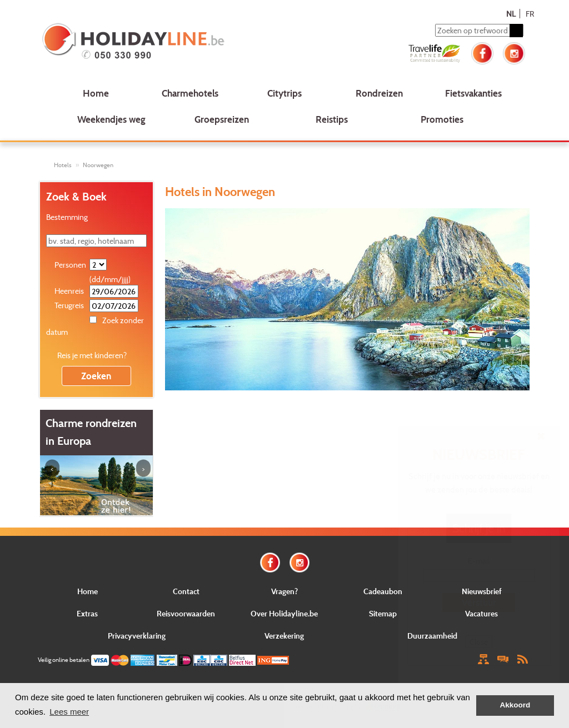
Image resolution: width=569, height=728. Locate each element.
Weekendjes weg (111, 119)
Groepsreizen (222, 119)
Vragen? (284, 591)
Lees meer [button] (69, 712)
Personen (70, 265)
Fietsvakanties (473, 93)
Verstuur (479, 602)
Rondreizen (379, 93)
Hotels (63, 165)
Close (479, 642)
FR (530, 14)
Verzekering (284, 636)
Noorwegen (98, 165)
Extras (87, 613)
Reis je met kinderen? (92, 355)
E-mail (479, 561)
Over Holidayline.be (284, 613)
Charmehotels (190, 93)
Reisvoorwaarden (186, 613)
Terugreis (69, 305)
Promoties (442, 119)
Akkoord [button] (515, 705)
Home (96, 93)
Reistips (332, 119)
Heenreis (69, 291)
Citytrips (284, 93)
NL (511, 14)
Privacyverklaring (137, 636)
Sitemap (383, 613)
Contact (186, 591)
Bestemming (67, 217)
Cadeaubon (383, 591)
